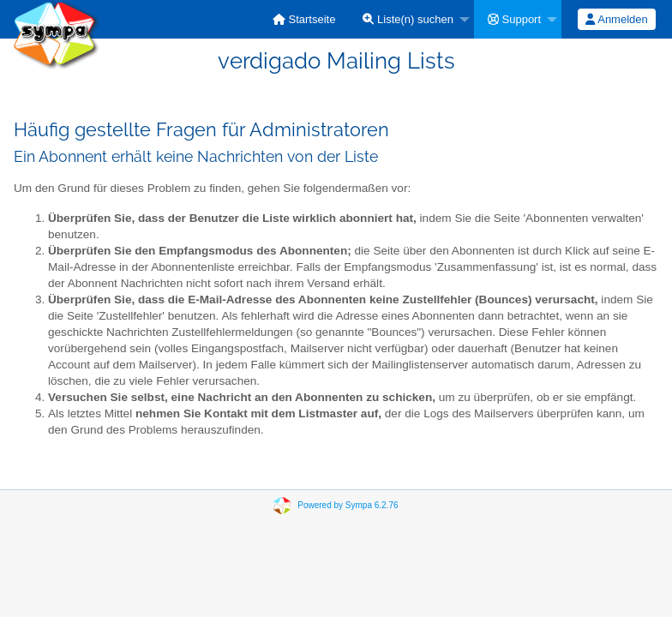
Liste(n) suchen (408, 19)
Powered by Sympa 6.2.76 (348, 505)
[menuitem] (304, 19)
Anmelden (616, 19)
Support (514, 19)
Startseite (304, 19)
